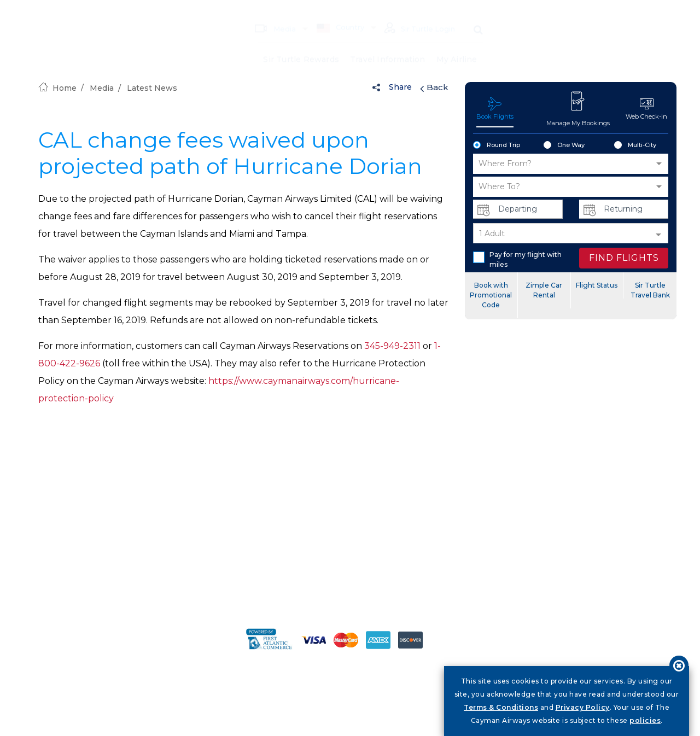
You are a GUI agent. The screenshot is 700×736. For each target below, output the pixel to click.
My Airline (457, 44)
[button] (571, 164)
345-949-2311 (392, 346)
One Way (564, 145)
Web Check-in (646, 109)
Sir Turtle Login (418, 13)
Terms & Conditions (501, 707)
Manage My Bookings (578, 108)
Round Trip (497, 145)
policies (645, 720)
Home (57, 88)
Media (272, 13)
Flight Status (597, 285)
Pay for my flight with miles (517, 259)
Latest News (152, 88)
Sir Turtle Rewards (301, 44)
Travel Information (388, 44)
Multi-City (635, 145)
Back (434, 87)
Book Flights (495, 109)
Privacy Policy (583, 707)
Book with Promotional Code (491, 295)
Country (337, 12)
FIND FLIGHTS (624, 258)
